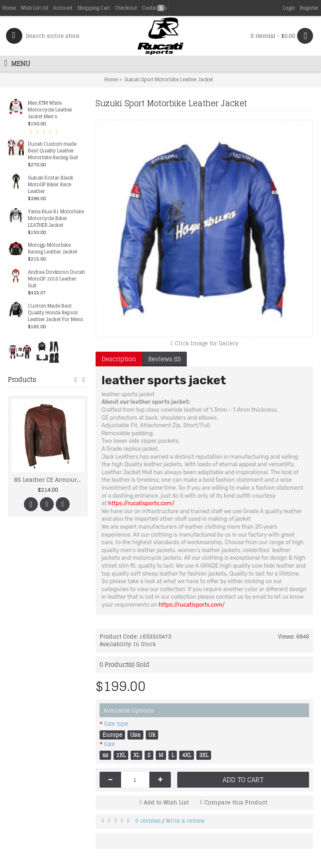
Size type (116, 724)
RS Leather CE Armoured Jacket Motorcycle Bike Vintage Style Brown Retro (49, 480)
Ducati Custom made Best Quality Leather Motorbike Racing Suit (53, 151)
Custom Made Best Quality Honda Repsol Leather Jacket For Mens (56, 313)
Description (119, 359)
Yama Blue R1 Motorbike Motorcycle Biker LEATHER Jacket (56, 219)
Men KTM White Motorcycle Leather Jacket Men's (50, 110)
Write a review (185, 821)
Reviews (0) (164, 359)
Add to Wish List (166, 802)
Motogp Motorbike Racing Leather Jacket (53, 249)
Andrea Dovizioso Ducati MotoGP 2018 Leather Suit (56, 279)
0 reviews (148, 821)
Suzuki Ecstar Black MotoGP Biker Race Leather (51, 185)
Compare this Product (236, 802)
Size (110, 744)
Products (22, 380)
